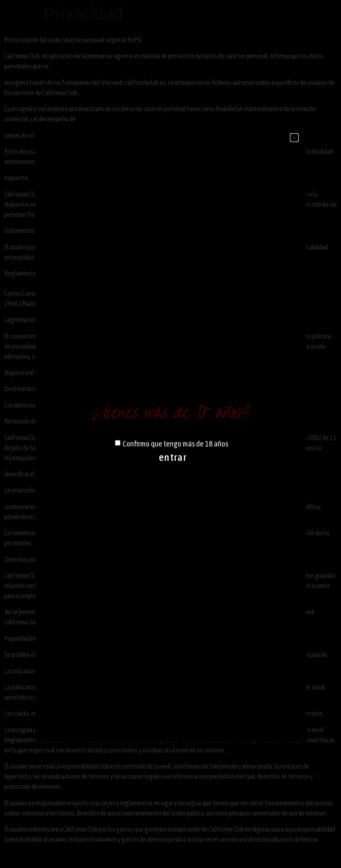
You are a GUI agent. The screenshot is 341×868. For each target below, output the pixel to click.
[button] (294, 138)
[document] (170, 434)
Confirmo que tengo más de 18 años (175, 444)
